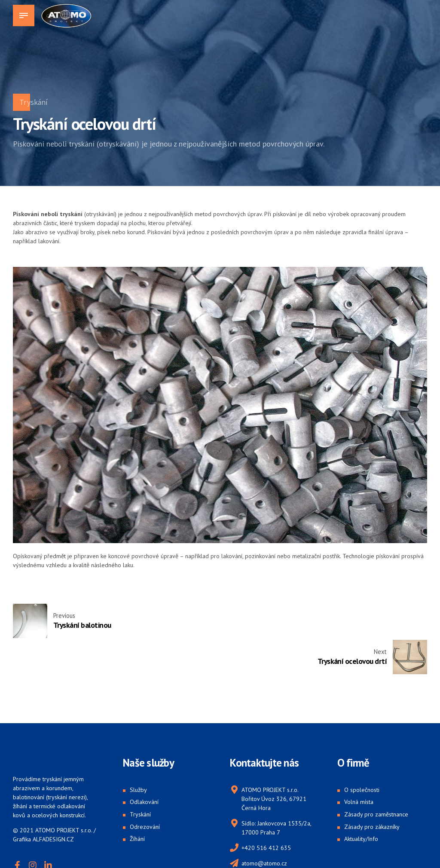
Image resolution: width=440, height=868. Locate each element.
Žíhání (137, 803)
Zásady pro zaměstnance (376, 778)
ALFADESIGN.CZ (53, 803)
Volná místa (359, 766)
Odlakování (144, 766)
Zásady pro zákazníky (372, 791)
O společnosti (362, 754)
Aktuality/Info (361, 803)
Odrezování (145, 791)
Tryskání (34, 102)
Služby (138, 754)
